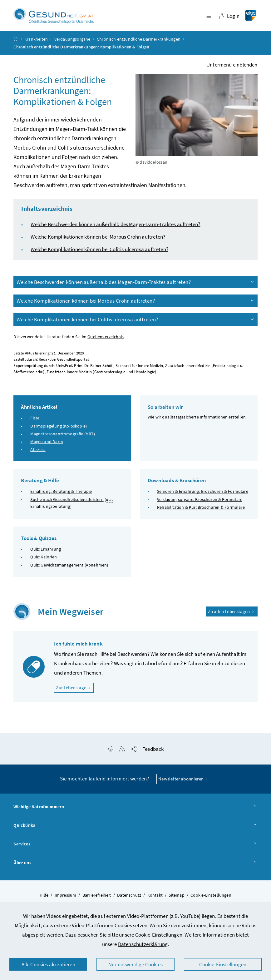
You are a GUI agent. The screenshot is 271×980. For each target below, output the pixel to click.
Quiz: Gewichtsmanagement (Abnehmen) (69, 567)
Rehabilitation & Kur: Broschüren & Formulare (201, 510)
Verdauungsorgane (72, 42)
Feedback (153, 752)
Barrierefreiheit (97, 898)
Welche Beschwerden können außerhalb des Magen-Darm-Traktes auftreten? (115, 227)
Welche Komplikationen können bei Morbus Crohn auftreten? (98, 240)
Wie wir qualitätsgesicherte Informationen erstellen (197, 420)
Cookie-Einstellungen (159, 935)
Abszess (38, 452)
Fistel (35, 421)
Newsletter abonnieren (184, 782)
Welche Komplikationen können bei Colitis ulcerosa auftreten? (99, 252)
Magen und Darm (47, 444)
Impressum (66, 898)
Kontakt (155, 898)
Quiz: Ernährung (46, 552)
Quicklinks (135, 828)
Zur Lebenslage (75, 690)
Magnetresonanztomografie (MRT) (63, 437)
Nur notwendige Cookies (135, 964)
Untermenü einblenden (232, 67)
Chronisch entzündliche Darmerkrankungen (139, 42)
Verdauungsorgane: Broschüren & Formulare (200, 502)
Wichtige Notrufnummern (135, 809)
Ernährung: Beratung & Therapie (61, 494)
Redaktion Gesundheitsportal (64, 362)
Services (135, 847)
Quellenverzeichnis (106, 340)
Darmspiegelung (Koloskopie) (59, 428)
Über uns (135, 865)
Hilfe (44, 898)
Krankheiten (36, 42)
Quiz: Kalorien (43, 560)
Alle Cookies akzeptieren (48, 964)
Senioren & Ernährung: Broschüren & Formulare (203, 494)
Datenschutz (129, 898)
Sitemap (176, 898)
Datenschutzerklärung (143, 944)
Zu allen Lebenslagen (232, 614)
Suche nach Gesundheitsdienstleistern (67, 502)
